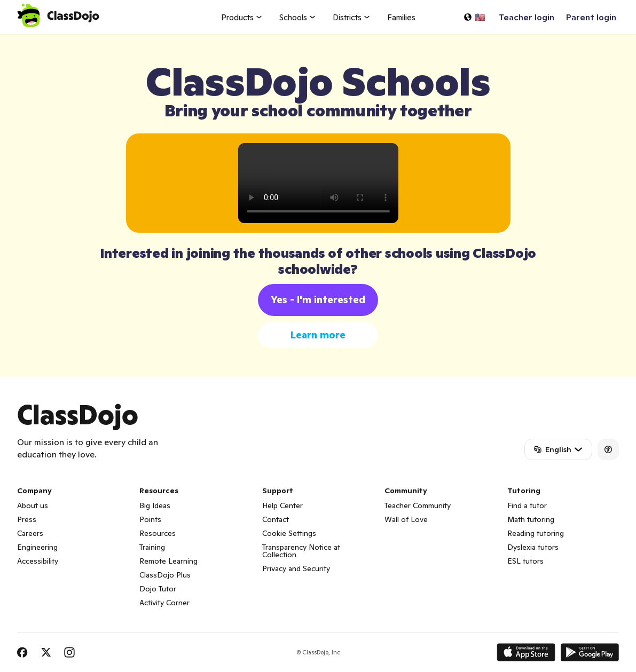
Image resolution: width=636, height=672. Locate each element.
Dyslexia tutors (533, 547)
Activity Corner (164, 603)
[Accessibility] (608, 449)
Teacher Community (418, 505)
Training (152, 547)
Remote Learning (168, 561)
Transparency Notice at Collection (301, 551)
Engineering (37, 547)
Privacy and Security (296, 568)
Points (150, 519)
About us (33, 505)
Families (401, 17)
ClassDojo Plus (165, 575)
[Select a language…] (474, 17)
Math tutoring (531, 519)
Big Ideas (155, 505)
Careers (30, 533)
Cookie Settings (289, 533)
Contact (276, 519)
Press (27, 519)
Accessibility (38, 561)
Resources (158, 533)
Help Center (282, 505)
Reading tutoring (536, 533)
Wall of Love (406, 519)
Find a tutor (527, 505)
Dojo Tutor (158, 589)
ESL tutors (525, 561)
